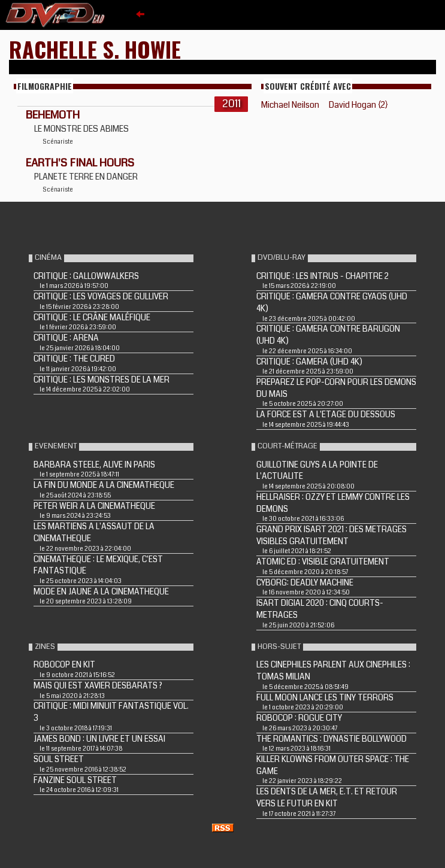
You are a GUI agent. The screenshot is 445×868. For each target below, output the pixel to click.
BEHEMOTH (53, 115)
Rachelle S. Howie (95, 49)
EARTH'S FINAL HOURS (80, 163)
